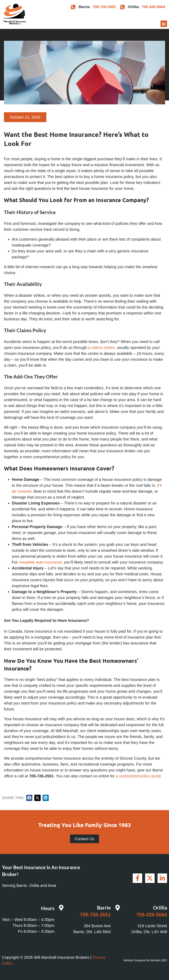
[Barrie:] (73, 7)
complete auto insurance (40, 562)
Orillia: (134, 7)
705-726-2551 (104, 7)
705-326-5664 (153, 7)
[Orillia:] (122, 7)
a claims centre (101, 348)
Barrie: (85, 7)
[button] (164, 24)
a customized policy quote (138, 776)
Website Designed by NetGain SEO (145, 960)
